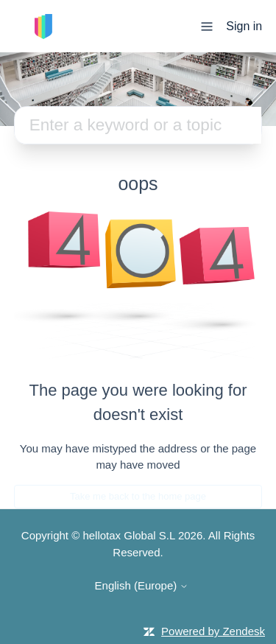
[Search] (138, 125)
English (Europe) (142, 585)
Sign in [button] (244, 26)
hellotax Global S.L (128, 535)
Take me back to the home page (138, 496)
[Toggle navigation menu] (207, 25)
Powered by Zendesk (213, 631)
